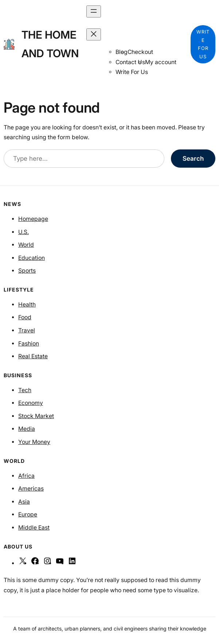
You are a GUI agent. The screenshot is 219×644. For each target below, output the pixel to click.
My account (161, 62)
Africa (26, 476)
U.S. (24, 232)
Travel (27, 330)
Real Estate (33, 356)
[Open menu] (94, 11)
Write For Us (132, 72)
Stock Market (36, 416)
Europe (28, 514)
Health (27, 305)
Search (193, 158)
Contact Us (130, 62)
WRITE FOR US (203, 44)
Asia (24, 502)
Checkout (140, 52)
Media (27, 429)
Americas (31, 489)
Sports (27, 271)
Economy (31, 403)
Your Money (34, 442)
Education (32, 258)
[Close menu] (94, 34)
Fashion (29, 344)
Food (25, 317)
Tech (25, 390)
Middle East (34, 528)
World (26, 245)
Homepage (33, 219)
